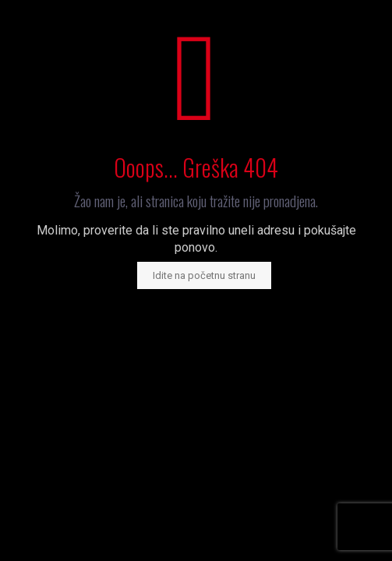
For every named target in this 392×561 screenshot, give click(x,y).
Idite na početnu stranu (204, 275)
